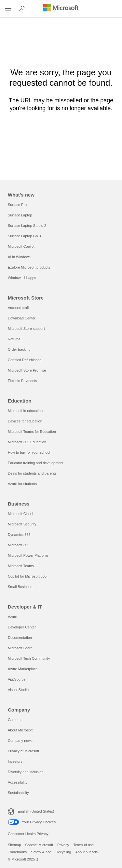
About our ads (87, 852)
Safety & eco (41, 852)
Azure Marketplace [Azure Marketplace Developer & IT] (23, 669)
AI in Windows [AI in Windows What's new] (19, 257)
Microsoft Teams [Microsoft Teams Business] (21, 566)
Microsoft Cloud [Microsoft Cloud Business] (20, 514)
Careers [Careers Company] (14, 720)
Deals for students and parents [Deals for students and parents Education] (32, 473)
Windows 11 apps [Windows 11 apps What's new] (22, 278)
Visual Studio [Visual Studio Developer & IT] (18, 690)
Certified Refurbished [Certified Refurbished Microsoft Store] (25, 360)
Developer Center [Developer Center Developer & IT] (22, 627)
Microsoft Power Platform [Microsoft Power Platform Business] (28, 555)
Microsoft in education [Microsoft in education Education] (25, 411)
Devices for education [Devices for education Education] (25, 421)
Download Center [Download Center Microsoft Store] (22, 318)
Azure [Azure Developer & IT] (13, 617)
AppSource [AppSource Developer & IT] (17, 679)
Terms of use (83, 845)
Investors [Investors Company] (15, 761)
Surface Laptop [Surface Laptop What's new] (20, 215)
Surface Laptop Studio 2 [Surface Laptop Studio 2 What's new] (27, 226)
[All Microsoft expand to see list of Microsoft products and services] (8, 9)
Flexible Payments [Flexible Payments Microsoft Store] (22, 381)
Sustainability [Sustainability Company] (18, 793)
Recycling (63, 852)
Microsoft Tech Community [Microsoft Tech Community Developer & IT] (29, 658)
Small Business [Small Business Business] (20, 587)
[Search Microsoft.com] (23, 8)
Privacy (63, 845)
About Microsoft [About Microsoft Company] (20, 730)
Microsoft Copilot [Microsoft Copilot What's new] (21, 246)
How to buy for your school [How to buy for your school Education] (29, 452)
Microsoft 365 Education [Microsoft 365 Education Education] (27, 442)
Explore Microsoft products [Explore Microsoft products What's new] (29, 267)
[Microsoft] (61, 8)
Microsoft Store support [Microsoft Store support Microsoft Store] (26, 329)
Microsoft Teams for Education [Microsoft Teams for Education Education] (32, 432)
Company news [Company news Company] (20, 741)
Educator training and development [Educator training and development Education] (36, 463)
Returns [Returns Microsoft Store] (14, 339)
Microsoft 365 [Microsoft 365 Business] (19, 545)
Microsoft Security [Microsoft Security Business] (22, 524)
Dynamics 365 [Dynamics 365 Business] (19, 535)
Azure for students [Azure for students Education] (22, 484)
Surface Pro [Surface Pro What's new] (17, 205)
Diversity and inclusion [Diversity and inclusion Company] (26, 772)
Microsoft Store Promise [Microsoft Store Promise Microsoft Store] (27, 370)
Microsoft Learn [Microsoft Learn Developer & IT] (20, 648)
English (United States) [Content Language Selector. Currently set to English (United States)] (36, 811)
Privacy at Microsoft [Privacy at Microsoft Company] (23, 751)
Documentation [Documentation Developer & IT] (20, 638)
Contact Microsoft (39, 845)
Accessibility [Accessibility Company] (18, 782)
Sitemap (14, 845)
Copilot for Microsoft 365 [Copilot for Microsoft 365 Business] (27, 576)
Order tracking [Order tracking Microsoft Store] (19, 349)
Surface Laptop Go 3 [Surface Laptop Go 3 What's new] (24, 236)
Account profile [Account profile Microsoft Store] (20, 308)
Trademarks (17, 852)
